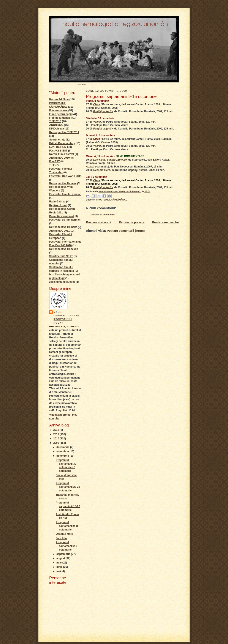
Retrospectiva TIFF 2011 (64, 132)
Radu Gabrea (57, 202)
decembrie (63, 447)
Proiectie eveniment (62, 216)
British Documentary (62, 143)
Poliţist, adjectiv (103, 111)
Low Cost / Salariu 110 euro (110, 160)
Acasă (90, 167)
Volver (97, 122)
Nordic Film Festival (62, 154)
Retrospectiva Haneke (63, 183)
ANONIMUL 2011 (59, 231)
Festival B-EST (58, 151)
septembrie (64, 554)
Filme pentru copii (60, 114)
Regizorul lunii (58, 205)
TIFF (52, 165)
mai (59, 571)
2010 (57, 439)
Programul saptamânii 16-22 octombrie (68, 506)
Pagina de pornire (132, 222)
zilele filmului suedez (62, 282)
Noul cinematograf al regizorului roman (67, 318)
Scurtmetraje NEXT (61, 256)
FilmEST (54, 161)
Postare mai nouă (99, 222)
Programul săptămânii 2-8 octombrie (66, 546)
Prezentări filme (59, 99)
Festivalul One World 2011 (65, 176)
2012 (57, 430)
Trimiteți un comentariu (103, 215)
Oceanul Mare (64, 534)
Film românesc (58, 110)
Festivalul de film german (65, 220)
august (61, 558)
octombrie (63, 456)
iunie (60, 567)
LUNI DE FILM (58, 147)
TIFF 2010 (55, 121)
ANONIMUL (56, 125)
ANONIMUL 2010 (59, 158)
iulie (59, 563)
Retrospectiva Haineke (63, 227)
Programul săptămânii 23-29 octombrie (68, 487)
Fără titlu (61, 538)
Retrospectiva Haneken (64, 249)
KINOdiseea (57, 129)
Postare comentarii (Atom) (126, 231)
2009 (57, 443)
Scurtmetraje (57, 140)
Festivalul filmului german (65, 194)
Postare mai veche (165, 222)
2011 (57, 434)
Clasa (97, 104)
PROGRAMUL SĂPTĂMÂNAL (112, 200)
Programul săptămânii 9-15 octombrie (67, 526)
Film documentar (60, 118)
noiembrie (63, 451)
